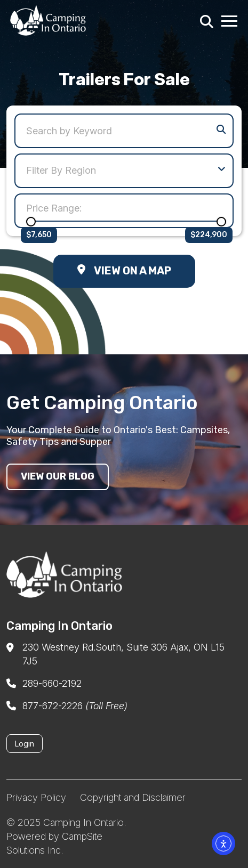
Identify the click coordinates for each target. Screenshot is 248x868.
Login (25, 744)
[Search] (205, 21)
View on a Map (124, 271)
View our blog (58, 476)
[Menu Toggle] (230, 21)
